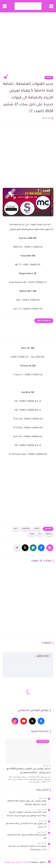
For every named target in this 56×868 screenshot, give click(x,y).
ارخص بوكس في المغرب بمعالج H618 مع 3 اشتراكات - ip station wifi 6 (28, 771)
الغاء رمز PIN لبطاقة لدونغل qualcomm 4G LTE (27, 837)
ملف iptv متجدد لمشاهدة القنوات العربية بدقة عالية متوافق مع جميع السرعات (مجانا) (26, 814)
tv (40, 534)
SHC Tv (49, 534)
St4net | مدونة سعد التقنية (17, 863)
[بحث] (5, 6)
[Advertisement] (28, 46)
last (16, 529)
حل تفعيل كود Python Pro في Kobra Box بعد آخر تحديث (26, 826)
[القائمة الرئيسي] (51, 6)
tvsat (32, 534)
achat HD (26, 529)
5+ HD (49, 78)
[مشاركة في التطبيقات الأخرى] (17, 548)
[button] (41, 548)
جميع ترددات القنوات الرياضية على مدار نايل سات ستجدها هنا (27, 848)
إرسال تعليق (43, 656)
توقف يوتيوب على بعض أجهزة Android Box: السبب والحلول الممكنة (27, 803)
